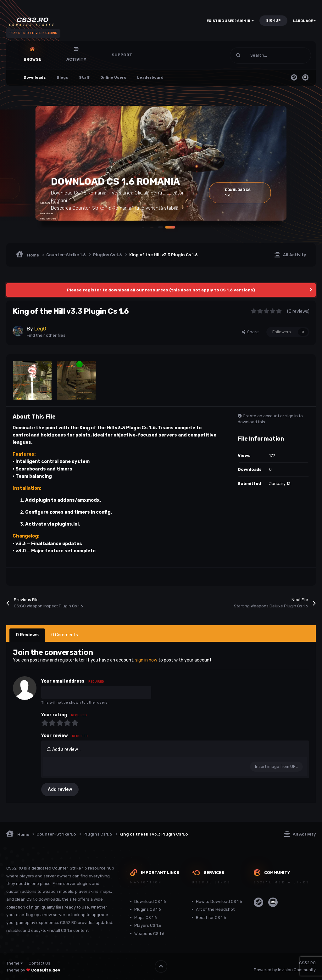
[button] (153, 227)
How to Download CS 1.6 (219, 901)
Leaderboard (150, 77)
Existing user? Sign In (230, 21)
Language (304, 21)
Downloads (35, 77)
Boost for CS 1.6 (211, 918)
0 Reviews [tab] (27, 635)
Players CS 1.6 (148, 925)
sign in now (146, 660)
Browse (32, 59)
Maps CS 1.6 (146, 918)
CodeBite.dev (46, 970)
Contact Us (39, 963)
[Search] (257, 55)
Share (250, 332)
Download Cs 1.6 (247, 193)
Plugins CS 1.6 (148, 909)
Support (122, 55)
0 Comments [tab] (65, 635)
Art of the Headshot (215, 909)
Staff (84, 77)
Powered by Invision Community (285, 970)
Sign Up (273, 21)
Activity (76, 59)
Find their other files (46, 335)
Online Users (113, 77)
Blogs (62, 77)
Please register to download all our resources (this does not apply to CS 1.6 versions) (161, 290)
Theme (15, 963)
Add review (60, 789)
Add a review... (64, 749)
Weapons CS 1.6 (149, 934)
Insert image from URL (276, 766)
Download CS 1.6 (150, 901)
